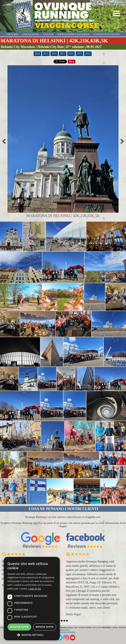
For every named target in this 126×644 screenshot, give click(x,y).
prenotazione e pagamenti (73, 34)
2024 (37, 54)
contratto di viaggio (106, 34)
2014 (71, 54)
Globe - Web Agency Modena (63, 632)
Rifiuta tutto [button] (45, 627)
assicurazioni (30, 34)
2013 (79, 54)
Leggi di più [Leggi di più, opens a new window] (35, 589)
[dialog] (32, 599)
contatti (48, 34)
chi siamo (12, 34)
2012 (88, 54)
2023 (46, 54)
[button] (62, 621)
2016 (54, 54)
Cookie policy (64, 630)
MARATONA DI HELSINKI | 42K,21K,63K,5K (54, 41)
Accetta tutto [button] (19, 627)
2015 (63, 54)
